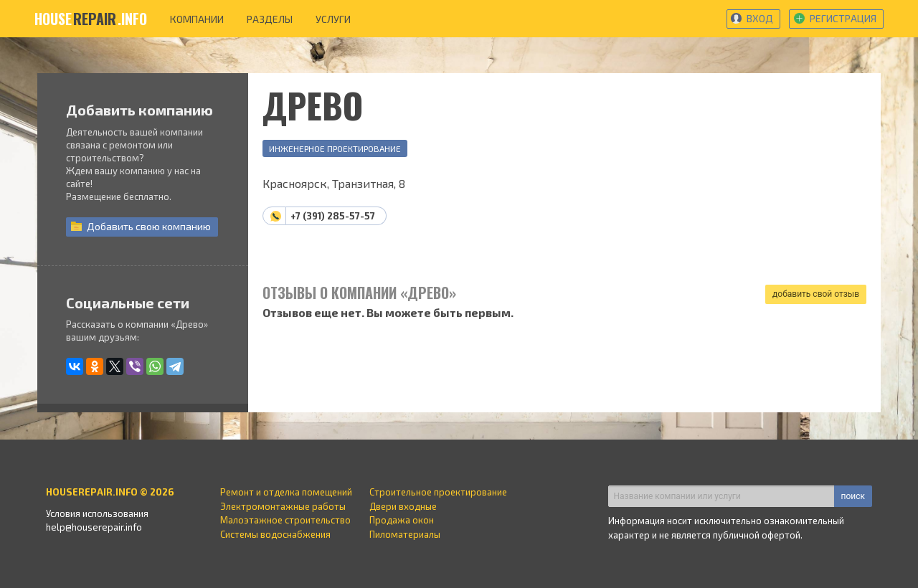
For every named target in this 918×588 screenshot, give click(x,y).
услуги (333, 19)
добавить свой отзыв (816, 294)
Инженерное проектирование (335, 148)
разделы (270, 19)
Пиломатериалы (405, 534)
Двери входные (403, 506)
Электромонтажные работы (283, 506)
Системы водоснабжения (275, 534)
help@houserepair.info (94, 527)
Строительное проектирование (438, 492)
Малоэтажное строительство (285, 520)
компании (197, 19)
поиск (853, 496)
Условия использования (97, 513)
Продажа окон (402, 520)
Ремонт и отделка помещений (286, 492)
